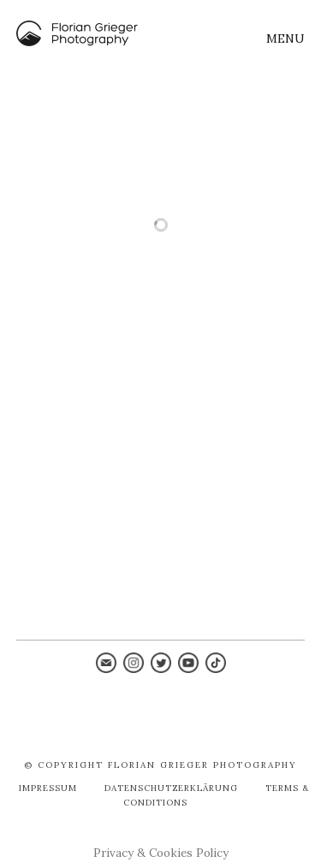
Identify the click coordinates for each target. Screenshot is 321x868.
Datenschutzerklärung (171, 788)
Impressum (48, 788)
